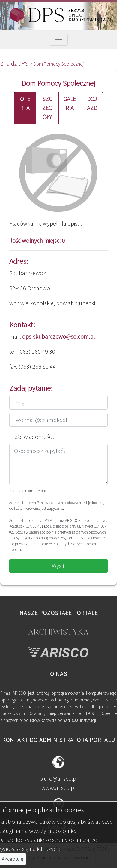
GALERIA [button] (70, 103)
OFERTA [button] (25, 103)
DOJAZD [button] (92, 103)
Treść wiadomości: (32, 437)
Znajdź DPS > (17, 63)
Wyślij (58, 566)
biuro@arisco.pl (59, 779)
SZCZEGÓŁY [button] (47, 108)
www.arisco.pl (58, 788)
